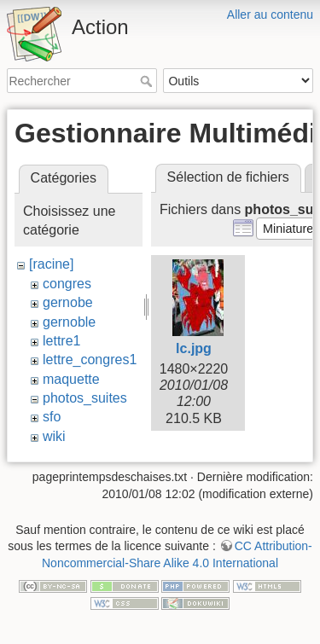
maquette (71, 379)
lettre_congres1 (90, 360)
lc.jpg (194, 348)
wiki (54, 436)
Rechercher (148, 81)
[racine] (51, 264)
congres (67, 284)
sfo (52, 417)
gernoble (69, 322)
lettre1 (61, 341)
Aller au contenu (270, 15)
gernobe (68, 302)
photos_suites (85, 398)
